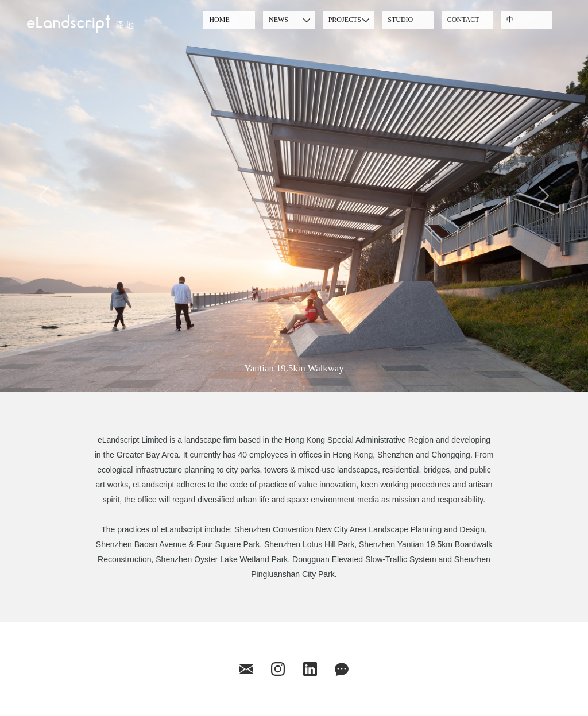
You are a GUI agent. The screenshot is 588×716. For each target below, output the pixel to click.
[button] (44, 196)
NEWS (278, 20)
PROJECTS (345, 20)
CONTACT (463, 20)
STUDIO (400, 20)
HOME (219, 20)
